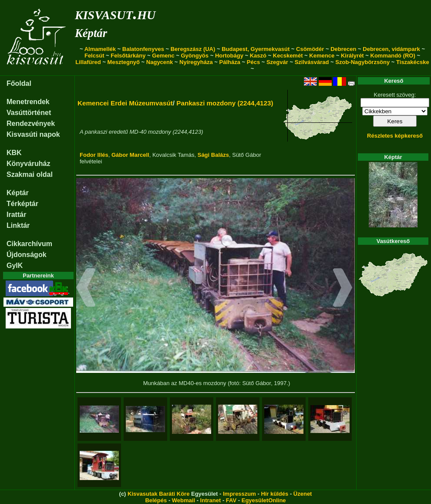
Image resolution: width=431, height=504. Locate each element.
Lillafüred (88, 62)
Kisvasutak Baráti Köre (158, 494)
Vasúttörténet (29, 113)
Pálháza (230, 62)
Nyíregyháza (196, 62)
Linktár (18, 225)
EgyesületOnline (264, 500)
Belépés (156, 500)
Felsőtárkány (128, 56)
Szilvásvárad (312, 62)
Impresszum (239, 494)
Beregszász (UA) (193, 49)
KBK (14, 153)
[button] (86, 289)
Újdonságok (27, 255)
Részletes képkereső (395, 136)
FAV (231, 500)
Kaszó (258, 56)
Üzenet (303, 494)
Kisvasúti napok (33, 134)
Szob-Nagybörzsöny (362, 62)
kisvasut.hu (115, 13)
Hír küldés (274, 494)
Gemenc (163, 56)
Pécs (253, 62)
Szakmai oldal (30, 174)
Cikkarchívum (29, 244)
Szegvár (277, 62)
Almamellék (100, 49)
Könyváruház (28, 164)
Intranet (211, 500)
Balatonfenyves (143, 49)
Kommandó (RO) (393, 56)
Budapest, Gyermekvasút (256, 49)
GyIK (15, 266)
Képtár (91, 33)
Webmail (184, 500)
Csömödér (310, 49)
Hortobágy (229, 56)
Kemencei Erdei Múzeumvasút (125, 103)
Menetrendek (28, 102)
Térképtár (22, 204)
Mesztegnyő (124, 62)
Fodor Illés (94, 155)
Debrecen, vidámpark (391, 49)
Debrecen (343, 49)
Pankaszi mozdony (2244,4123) (225, 103)
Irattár (16, 215)
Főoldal (19, 83)
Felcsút (94, 56)
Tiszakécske (413, 62)
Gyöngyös (195, 56)
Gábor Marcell (130, 155)
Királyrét (352, 56)
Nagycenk (160, 62)
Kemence (322, 56)
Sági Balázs (213, 155)
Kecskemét (288, 56)
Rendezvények (31, 123)
